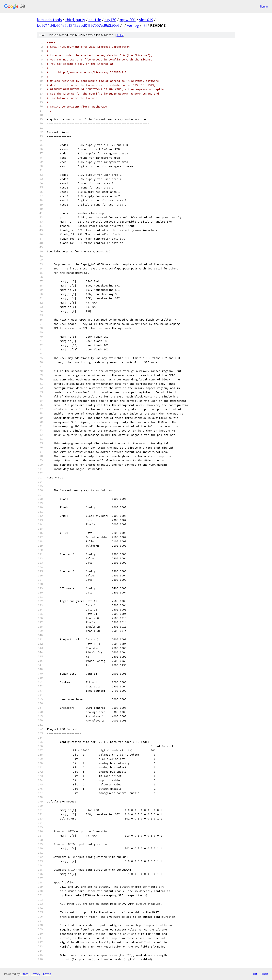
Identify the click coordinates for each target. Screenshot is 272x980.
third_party (75, 20)
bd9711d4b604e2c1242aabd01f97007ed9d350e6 (78, 25)
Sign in (264, 6)
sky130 (110, 20)
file (120, 35)
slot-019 (146, 20)
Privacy (35, 974)
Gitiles (24, 974)
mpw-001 (128, 20)
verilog (133, 25)
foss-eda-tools (49, 20)
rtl (145, 25)
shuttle (95, 20)
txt (255, 974)
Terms (47, 974)
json (265, 974)
